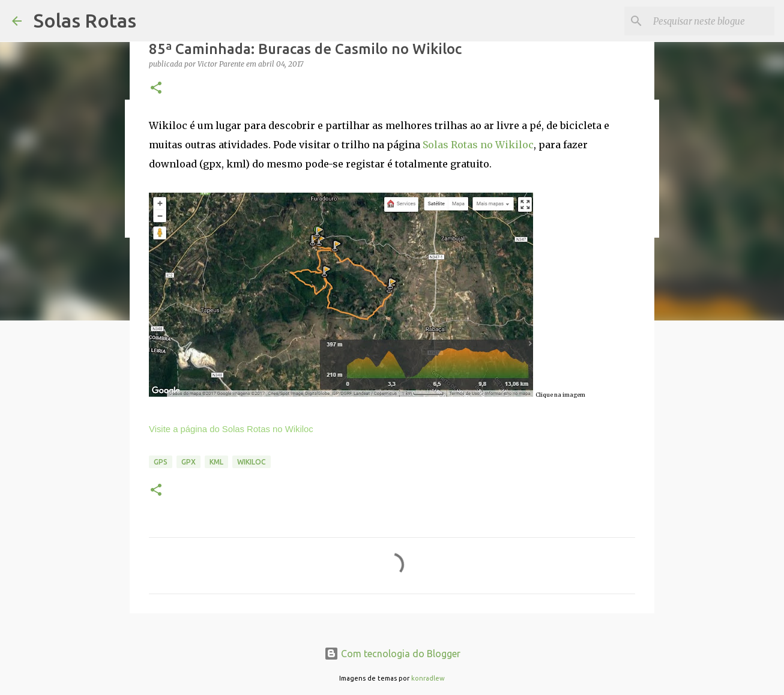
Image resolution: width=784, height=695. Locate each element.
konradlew (428, 678)
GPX (188, 462)
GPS (161, 462)
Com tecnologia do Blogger (392, 654)
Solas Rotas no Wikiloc (478, 145)
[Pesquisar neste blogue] (711, 21)
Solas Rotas (85, 20)
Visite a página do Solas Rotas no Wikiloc (231, 429)
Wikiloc (252, 462)
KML (216, 462)
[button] (156, 89)
